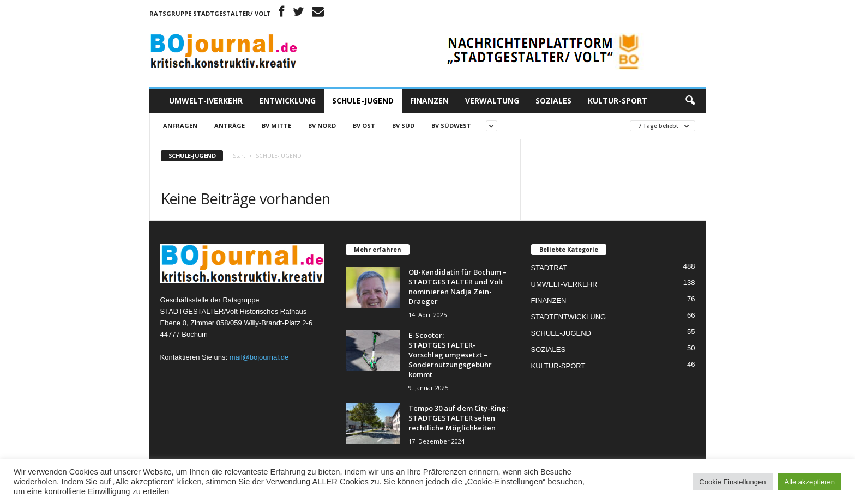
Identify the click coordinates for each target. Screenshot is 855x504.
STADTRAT (549, 268)
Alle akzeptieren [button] (810, 482)
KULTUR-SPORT (618, 101)
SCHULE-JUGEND (363, 101)
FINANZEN (429, 101)
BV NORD (322, 126)
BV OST (364, 126)
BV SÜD (403, 126)
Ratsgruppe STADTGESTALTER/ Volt (210, 13)
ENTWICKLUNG (287, 101)
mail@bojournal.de (259, 357)
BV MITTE (276, 126)
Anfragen (180, 126)
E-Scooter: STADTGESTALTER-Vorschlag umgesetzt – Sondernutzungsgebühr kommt (450, 355)
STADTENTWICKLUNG (569, 317)
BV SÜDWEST (451, 126)
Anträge (230, 126)
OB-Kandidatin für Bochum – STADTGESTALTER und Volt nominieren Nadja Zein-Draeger (457, 287)
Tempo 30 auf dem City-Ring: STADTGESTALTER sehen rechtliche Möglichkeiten (458, 418)
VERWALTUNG (492, 101)
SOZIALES (553, 101)
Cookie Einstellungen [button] (732, 482)
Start (239, 156)
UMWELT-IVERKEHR (206, 101)
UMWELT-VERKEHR (564, 284)
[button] (690, 101)
